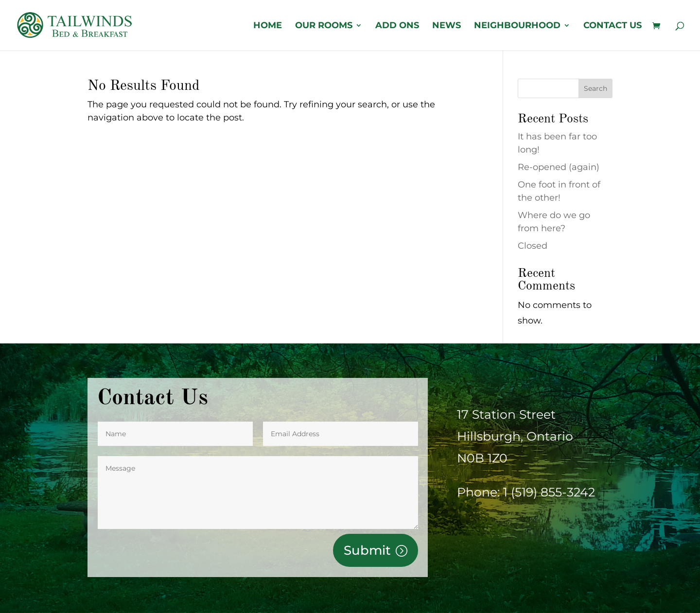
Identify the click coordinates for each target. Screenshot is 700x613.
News (446, 26)
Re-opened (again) (559, 167)
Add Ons (397, 26)
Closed (533, 246)
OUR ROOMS (324, 26)
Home (268, 26)
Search (595, 88)
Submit (367, 550)
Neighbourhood (517, 26)
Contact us (612, 26)
